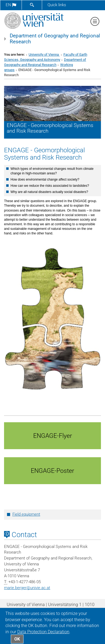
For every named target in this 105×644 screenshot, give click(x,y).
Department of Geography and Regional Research (55, 39)
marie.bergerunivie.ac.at (27, 588)
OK (17, 639)
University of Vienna (44, 54)
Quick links (57, 5)
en (11, 5)
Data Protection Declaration (43, 632)
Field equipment (26, 514)
